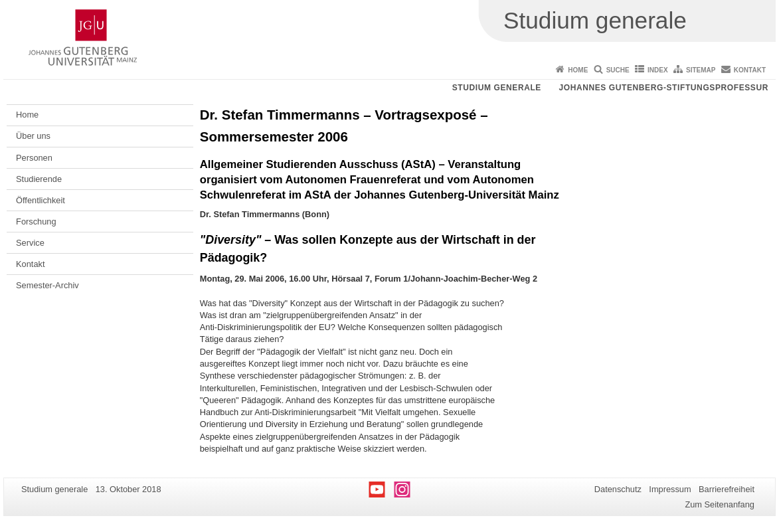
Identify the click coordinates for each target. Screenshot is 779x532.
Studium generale (497, 88)
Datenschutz (618, 489)
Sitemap (701, 70)
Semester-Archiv (47, 285)
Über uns (33, 136)
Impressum (670, 489)
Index (658, 70)
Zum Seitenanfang (720, 504)
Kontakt (750, 70)
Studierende (39, 179)
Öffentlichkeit (41, 200)
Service (30, 243)
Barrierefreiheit (727, 489)
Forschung (36, 222)
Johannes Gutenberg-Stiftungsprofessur (663, 88)
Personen (34, 158)
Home (578, 70)
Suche (618, 70)
